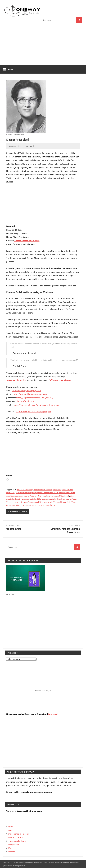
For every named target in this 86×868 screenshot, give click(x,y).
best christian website (43, 489)
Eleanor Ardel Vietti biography (36, 496)
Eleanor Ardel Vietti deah (59, 496)
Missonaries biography (19, 834)
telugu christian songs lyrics (43, 505)
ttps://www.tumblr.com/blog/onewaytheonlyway (37, 405)
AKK (10, 830)
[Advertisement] (43, 46)
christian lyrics (59, 489)
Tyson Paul (28, 146)
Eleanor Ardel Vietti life (31, 499)
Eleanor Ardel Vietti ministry (53, 499)
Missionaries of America (18, 512)
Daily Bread (14, 844)
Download (53, 714)
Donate (12, 852)
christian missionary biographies (29, 493)
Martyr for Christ (16, 837)
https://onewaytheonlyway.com (26, 390)
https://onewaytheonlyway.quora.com (31, 394)
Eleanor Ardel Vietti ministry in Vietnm (44, 502)
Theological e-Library (18, 841)
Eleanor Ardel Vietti (50, 493)
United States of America (27, 241)
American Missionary (25, 489)
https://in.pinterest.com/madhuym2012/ (35, 398)
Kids (10, 848)
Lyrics (11, 826)
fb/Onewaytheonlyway (60, 380)
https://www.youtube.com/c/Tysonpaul (34, 411)
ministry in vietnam (24, 505)
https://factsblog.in (26, 401)
